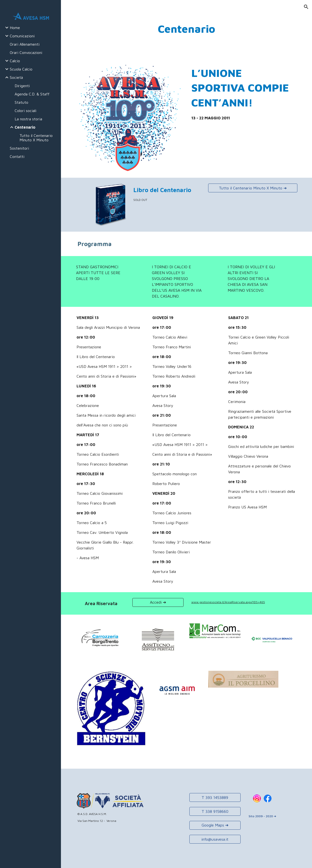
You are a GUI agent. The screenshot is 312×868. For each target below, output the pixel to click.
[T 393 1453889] (215, 797)
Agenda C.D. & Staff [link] (32, 94)
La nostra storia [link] (28, 119)
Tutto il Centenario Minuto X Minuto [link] (36, 138)
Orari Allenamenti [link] (25, 44)
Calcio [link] (15, 61)
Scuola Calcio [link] (21, 69)
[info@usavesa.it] (215, 839)
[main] (187, 29)
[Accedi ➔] (158, 602)
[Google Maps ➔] (215, 825)
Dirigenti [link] (22, 86)
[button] (306, 7)
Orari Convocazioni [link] (26, 52)
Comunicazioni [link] (22, 36)
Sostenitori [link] (19, 148)
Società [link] (16, 77)
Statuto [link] (21, 102)
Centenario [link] (25, 127)
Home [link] (15, 28)
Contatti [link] (17, 156)
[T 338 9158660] (215, 811)
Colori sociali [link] (25, 111)
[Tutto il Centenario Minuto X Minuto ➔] (253, 188)
